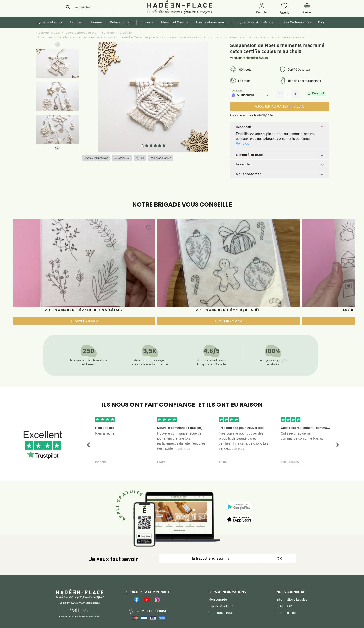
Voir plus (242, 143)
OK (279, 559)
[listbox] (251, 96)
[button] (57, 46)
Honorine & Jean (257, 58)
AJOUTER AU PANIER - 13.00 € (280, 106)
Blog (321, 22)
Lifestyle (125, 33)
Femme (108, 33)
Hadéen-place (48, 33)
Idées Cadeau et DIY (81, 33)
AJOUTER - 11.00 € (84, 321)
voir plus (184, 448)
